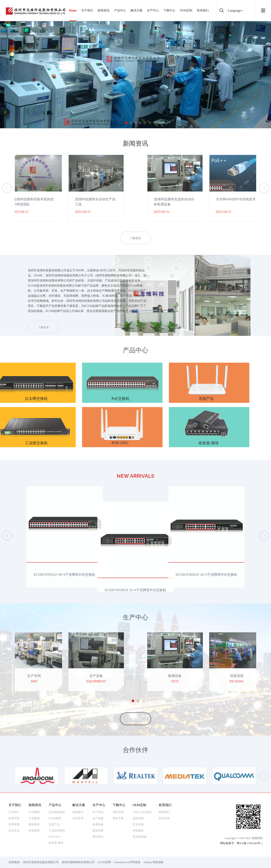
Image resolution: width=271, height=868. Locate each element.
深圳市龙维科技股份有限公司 (41, 862)
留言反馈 (164, 818)
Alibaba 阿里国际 (153, 862)
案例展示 (78, 812)
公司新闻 (34, 812)
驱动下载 (118, 818)
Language (234, 10)
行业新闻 (34, 818)
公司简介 (14, 812)
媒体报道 (34, 824)
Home (73, 10)
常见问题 (138, 824)
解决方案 (137, 10)
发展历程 (14, 818)
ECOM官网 (104, 862)
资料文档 (118, 812)
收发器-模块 (56, 843)
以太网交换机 (57, 812)
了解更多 (135, 246)
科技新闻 (34, 830)
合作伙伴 (78, 818)
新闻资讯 (104, 10)
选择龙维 (138, 818)
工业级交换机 (57, 830)
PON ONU (55, 837)
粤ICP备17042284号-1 (250, 843)
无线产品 (54, 824)
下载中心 (169, 10)
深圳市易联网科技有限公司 (78, 862)
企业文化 (14, 830)
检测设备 (98, 824)
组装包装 (98, 830)
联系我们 (203, 10)
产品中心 (120, 10)
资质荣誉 (14, 824)
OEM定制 (186, 10)
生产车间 (98, 812)
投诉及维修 (140, 837)
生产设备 (98, 818)
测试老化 (98, 837)
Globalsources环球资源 (127, 862)
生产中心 (153, 10)
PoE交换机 (55, 818)
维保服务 (138, 830)
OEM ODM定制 (142, 812)
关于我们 (87, 10)
